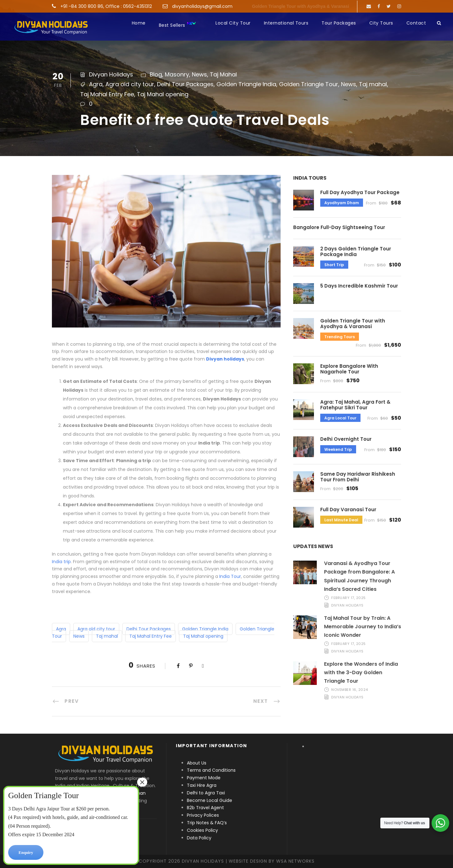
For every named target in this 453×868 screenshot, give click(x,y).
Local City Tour (233, 23)
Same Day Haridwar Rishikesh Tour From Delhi (358, 477)
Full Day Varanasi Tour (348, 510)
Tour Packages (339, 23)
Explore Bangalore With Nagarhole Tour (349, 369)
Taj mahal (373, 84)
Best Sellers (178, 25)
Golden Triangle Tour (309, 84)
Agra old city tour (130, 84)
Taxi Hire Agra (202, 785)
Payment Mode (204, 778)
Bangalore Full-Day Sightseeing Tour (339, 227)
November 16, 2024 (350, 690)
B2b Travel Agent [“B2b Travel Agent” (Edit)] (205, 808)
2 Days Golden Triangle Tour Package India (356, 252)
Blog (156, 74)
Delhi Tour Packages (185, 84)
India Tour (230, 576)
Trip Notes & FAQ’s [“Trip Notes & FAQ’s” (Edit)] (207, 823)
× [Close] (142, 782)
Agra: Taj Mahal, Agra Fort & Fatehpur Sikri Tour (355, 405)
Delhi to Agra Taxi (207, 793)
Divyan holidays (225, 359)
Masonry (177, 74)
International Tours (286, 23)
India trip (61, 562)
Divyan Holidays (111, 74)
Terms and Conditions (211, 770)
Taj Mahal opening (163, 94)
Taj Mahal (223, 74)
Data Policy (199, 838)
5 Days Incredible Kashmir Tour (359, 286)
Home (139, 23)
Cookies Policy (202, 830)
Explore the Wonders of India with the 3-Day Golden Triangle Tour (361, 672)
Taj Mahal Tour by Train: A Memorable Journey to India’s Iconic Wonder (363, 627)
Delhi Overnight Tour (346, 439)
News (199, 74)
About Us (197, 763)
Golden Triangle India (246, 84)
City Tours (381, 23)
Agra (96, 84)
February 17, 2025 (349, 598)
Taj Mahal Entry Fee (107, 94)
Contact (416, 23)
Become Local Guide (210, 800)
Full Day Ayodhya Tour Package (360, 192)
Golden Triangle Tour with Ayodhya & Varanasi (301, 6)
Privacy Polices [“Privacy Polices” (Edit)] (203, 815)
